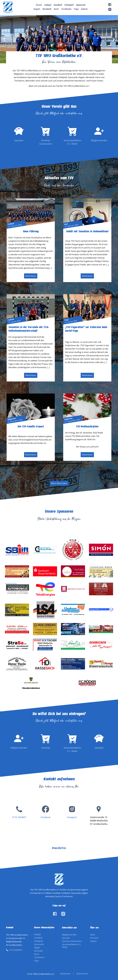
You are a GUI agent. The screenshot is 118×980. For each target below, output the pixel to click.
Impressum (65, 974)
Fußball (48, 6)
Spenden (66, 938)
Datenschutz (82, 974)
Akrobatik (47, 10)
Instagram (72, 817)
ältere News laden (59, 483)
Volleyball (69, 5)
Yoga (76, 10)
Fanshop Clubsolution (72, 941)
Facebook (46, 817)
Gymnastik (81, 5)
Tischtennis (66, 10)
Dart (66, 224)
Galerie (84, 10)
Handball (58, 5)
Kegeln (37, 10)
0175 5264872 (19, 817)
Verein (39, 5)
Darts (56, 10)
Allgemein (12, 419)
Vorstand (94, 938)
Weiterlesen (31, 276)
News (93, 935)
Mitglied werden (69, 935)
